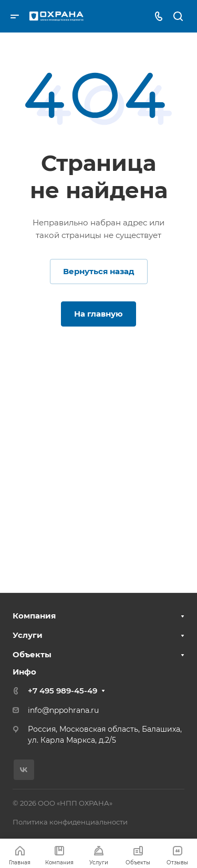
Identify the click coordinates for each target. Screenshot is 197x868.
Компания (34, 616)
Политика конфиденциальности (70, 822)
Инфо (24, 672)
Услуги (28, 635)
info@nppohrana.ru (63, 710)
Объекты (32, 654)
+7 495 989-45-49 (63, 691)
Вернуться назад (99, 271)
